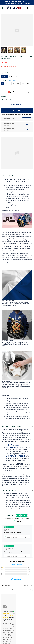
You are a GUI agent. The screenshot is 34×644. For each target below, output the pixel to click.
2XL (18, 84)
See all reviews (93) (17, 564)
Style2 (11, 76)
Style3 (18, 76)
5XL (3, 87)
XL (14, 84)
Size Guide (12, 80)
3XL (23, 84)
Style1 (7, 73)
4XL (28, 84)
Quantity (4, 96)
